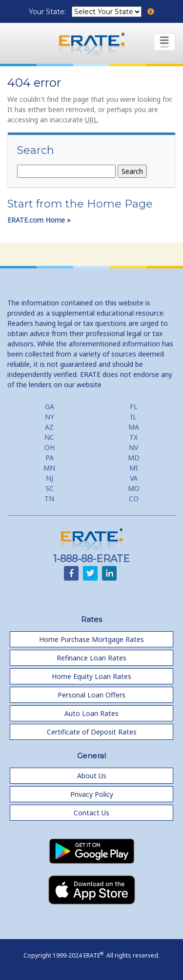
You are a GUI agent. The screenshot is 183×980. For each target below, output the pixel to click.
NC (49, 437)
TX (133, 437)
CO (134, 499)
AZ (49, 427)
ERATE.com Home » (39, 220)
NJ (50, 478)
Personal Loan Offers (91, 695)
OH (50, 447)
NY (50, 417)
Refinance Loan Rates (91, 658)
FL (134, 406)
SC (50, 488)
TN (49, 499)
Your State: (48, 12)
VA (134, 478)
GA (50, 406)
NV (133, 447)
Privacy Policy (92, 794)
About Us (92, 776)
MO (134, 488)
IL (133, 417)
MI (134, 468)
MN (49, 468)
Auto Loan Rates (91, 713)
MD (134, 458)
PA (50, 458)
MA (134, 427)
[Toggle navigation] (164, 42)
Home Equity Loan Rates (91, 676)
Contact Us (91, 813)
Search (36, 151)
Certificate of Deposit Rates (92, 732)
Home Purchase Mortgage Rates (91, 639)
